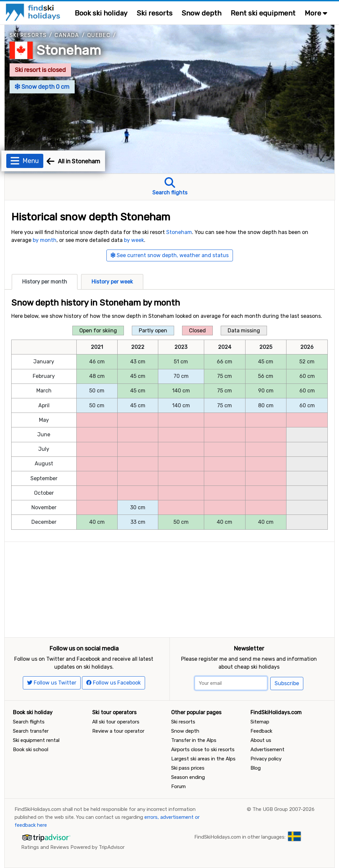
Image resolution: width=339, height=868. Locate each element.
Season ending (188, 777)
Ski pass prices (188, 768)
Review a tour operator (118, 731)
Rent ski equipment (263, 13)
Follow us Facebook (113, 683)
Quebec (99, 35)
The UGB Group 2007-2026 (283, 809)
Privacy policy (266, 759)
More (316, 13)
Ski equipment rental (36, 740)
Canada (67, 35)
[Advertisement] (169, 588)
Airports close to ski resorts (203, 750)
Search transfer (31, 731)
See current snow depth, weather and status (170, 255)
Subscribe (287, 683)
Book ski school (31, 750)
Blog (256, 768)
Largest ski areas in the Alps (203, 759)
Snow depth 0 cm (42, 87)
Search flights (29, 722)
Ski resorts (155, 13)
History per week (112, 282)
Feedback (261, 731)
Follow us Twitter (52, 683)
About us (261, 740)
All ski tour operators (116, 722)
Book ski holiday (101, 13)
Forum (178, 786)
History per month (45, 282)
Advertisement (267, 750)
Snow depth (202, 13)
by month (45, 240)
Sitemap (260, 722)
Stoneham (69, 50)
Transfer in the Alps (194, 740)
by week (134, 240)
